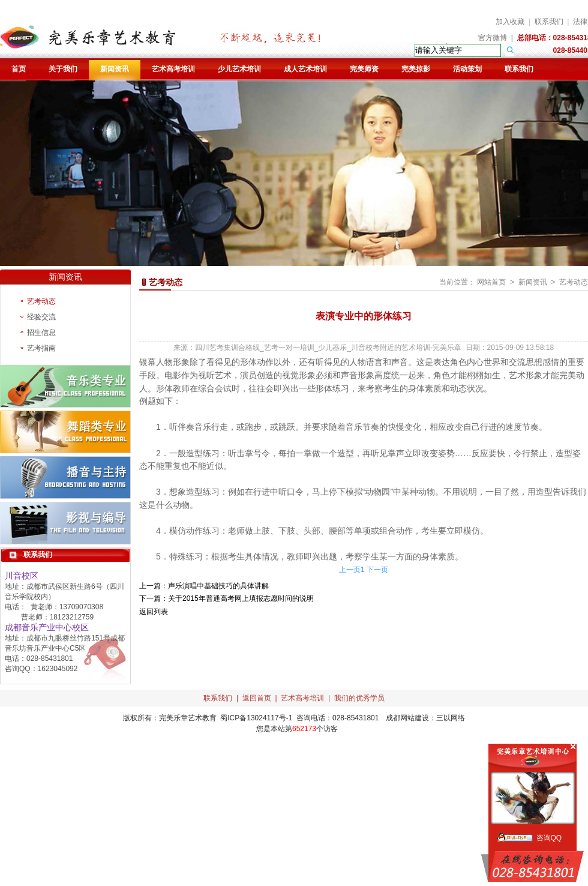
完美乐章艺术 (181, 718)
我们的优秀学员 (359, 698)
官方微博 (493, 38)
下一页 (377, 570)
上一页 (350, 570)
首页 (19, 69)
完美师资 (364, 69)
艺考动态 (41, 301)
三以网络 (451, 718)
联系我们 (549, 22)
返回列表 (154, 612)
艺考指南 (41, 348)
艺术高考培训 (173, 69)
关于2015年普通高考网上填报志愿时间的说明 (241, 598)
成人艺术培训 (305, 69)
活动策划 (467, 69)
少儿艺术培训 (239, 69)
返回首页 (257, 698)
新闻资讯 (115, 69)
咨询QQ (549, 838)
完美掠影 (416, 69)
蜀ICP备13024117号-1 (256, 718)
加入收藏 (510, 22)
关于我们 (63, 69)
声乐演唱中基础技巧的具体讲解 (218, 586)
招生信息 (41, 333)
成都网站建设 (407, 718)
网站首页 (491, 282)
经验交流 (41, 317)
